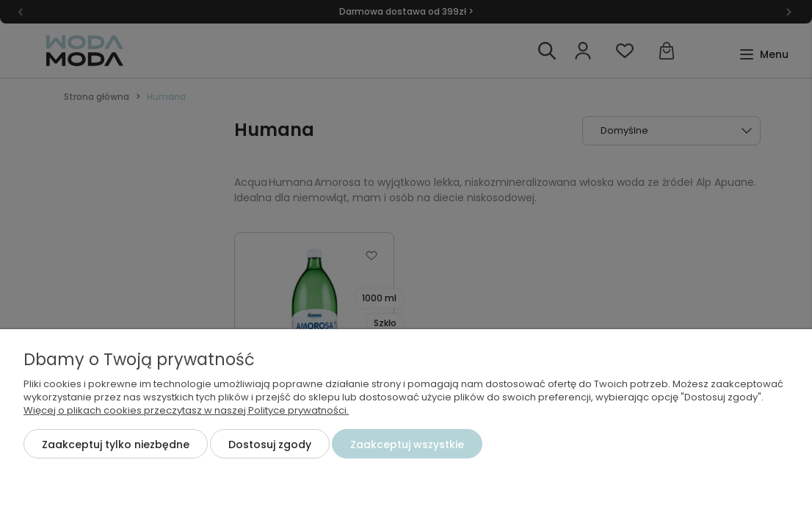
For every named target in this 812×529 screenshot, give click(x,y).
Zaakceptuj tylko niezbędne (116, 445)
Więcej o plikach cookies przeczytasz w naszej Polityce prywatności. (186, 410)
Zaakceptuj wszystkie (407, 445)
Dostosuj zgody (270, 445)
